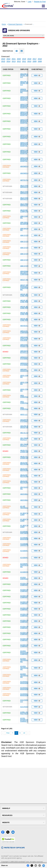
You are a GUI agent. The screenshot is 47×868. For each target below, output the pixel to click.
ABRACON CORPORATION (26, 332)
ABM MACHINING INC (26, 229)
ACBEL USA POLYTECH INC (26, 713)
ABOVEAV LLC (25, 326)
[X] (9, 833)
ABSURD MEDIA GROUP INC (26, 427)
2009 (35, 61)
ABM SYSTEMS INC (27, 235)
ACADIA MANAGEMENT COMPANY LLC (26, 653)
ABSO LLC (24, 415)
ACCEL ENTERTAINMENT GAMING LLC (27, 720)
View (37, 75)
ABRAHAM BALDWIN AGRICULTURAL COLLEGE (28, 339)
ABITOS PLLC (25, 180)
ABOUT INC (24, 280)
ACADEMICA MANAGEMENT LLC (27, 539)
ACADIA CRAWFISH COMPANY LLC (27, 584)
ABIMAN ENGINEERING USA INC (27, 91)
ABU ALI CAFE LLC (27, 433)
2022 (8, 59)
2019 (24, 59)
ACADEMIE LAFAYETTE (24, 545)
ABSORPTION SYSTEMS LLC (25, 421)
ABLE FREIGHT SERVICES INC (26, 205)
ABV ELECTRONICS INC (27, 488)
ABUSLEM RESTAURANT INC (27, 463)
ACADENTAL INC (26, 572)
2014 (8, 61)
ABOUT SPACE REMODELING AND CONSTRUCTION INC (27, 287)
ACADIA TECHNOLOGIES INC (26, 660)
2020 (19, 59)
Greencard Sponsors (15, 24)
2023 (3, 59)
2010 (29, 61)
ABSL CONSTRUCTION (26, 396)
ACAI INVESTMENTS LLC (28, 701)
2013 (14, 61)
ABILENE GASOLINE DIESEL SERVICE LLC (27, 76)
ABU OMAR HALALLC (24, 439)
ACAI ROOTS (25, 707)
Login (30, 2)
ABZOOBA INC (25, 494)
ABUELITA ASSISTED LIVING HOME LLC (28, 451)
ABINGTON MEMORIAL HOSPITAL (24, 98)
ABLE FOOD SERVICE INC (25, 186)
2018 (29, 59)
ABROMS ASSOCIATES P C (26, 370)
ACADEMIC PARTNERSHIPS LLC (28, 532)
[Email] (14, 833)
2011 (24, 61)
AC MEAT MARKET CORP (27, 514)
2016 (40, 59)
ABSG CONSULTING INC (27, 376)
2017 (35, 59)
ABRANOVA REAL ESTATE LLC (26, 352)
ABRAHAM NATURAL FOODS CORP (28, 346)
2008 (40, 61)
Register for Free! (40, 2)
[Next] (28, 733)
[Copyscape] (13, 848)
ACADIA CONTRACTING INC (27, 578)
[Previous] (3, 733)
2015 (3, 61)
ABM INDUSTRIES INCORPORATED (27, 223)
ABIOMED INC (25, 166)
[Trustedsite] (8, 842)
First (8, 733)
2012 (19, 61)
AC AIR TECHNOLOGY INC (27, 507)
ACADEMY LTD (25, 551)
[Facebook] (4, 833)
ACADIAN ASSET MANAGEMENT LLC (27, 682)
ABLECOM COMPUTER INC (26, 211)
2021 (14, 59)
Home (4, 24)
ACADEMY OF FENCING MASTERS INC (27, 565)
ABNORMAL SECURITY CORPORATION (26, 273)
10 (24, 733)
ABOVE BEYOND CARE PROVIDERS (27, 295)
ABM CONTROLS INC (26, 217)
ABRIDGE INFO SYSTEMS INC (26, 358)
